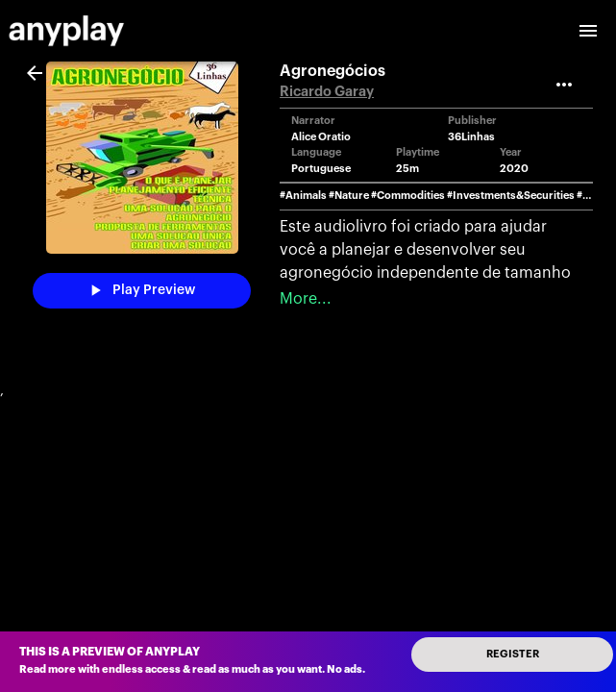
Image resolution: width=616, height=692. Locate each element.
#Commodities (408, 196)
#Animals (303, 196)
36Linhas (471, 137)
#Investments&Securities (511, 196)
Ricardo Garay (327, 92)
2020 (514, 169)
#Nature (349, 196)
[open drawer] (588, 31)
